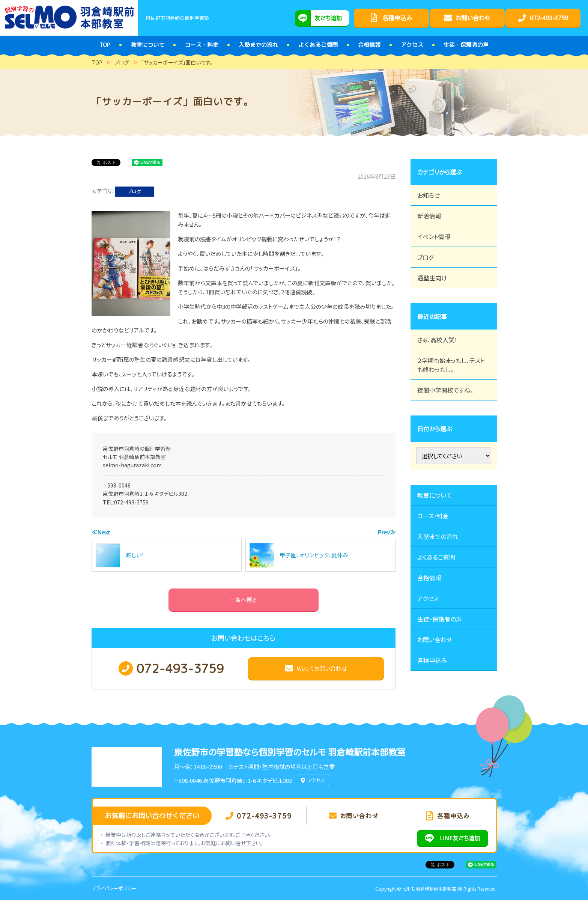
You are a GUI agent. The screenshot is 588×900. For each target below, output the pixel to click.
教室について (435, 495)
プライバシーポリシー (114, 888)
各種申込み (432, 660)
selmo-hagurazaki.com (132, 465)
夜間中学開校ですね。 (445, 390)
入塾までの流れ (438, 536)
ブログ (134, 191)
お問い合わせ (435, 640)
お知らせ (429, 195)
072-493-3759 (131, 502)
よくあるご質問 (436, 557)
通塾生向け (432, 278)
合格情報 (429, 578)
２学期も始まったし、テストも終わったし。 (451, 365)
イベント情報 (434, 236)
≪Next (101, 532)
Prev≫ (386, 532)
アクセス (428, 598)
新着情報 (429, 216)
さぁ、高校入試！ (437, 340)
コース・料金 (433, 516)
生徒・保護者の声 (440, 619)
